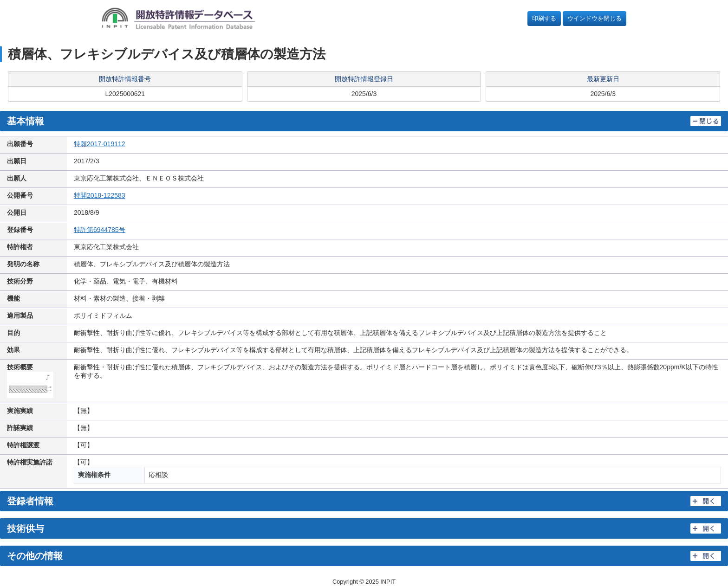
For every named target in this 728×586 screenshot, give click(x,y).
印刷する (544, 18)
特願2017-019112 (100, 144)
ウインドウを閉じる (595, 18)
